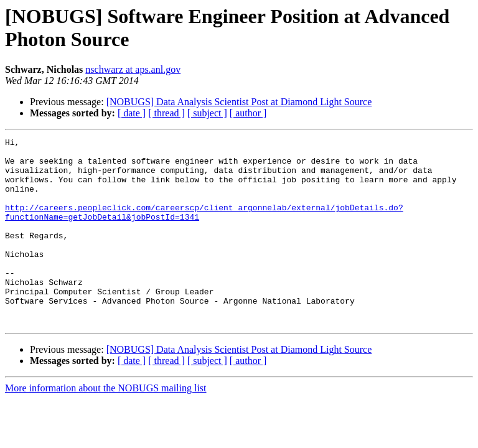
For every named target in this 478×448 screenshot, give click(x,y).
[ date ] (132, 113)
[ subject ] (207, 113)
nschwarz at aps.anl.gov (133, 69)
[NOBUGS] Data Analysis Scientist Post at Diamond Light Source (239, 102)
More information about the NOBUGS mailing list (106, 425)
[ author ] (248, 113)
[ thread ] (166, 113)
